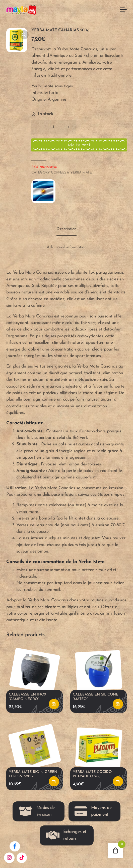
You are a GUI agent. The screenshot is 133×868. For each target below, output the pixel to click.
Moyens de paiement (93, 811)
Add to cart (79, 145)
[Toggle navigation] (123, 10)
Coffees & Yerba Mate (71, 173)
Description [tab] (66, 229)
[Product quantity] (54, 127)
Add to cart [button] (54, 704)
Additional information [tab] (66, 247)
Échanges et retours (66, 835)
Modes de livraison (37, 811)
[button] (24, 35)
